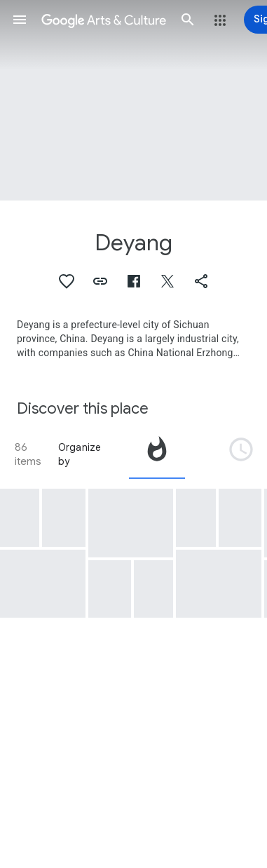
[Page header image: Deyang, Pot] (133, 100)
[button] (20, 20)
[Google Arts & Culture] (104, 20)
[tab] (157, 454)
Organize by (80, 454)
